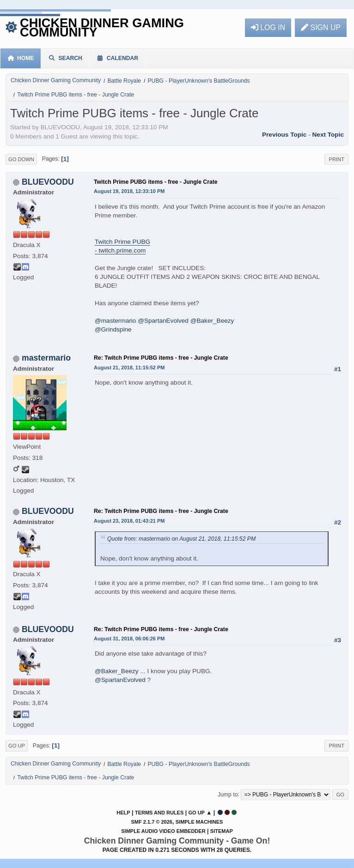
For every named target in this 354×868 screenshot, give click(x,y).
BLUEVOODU (48, 182)
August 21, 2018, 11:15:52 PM (129, 368)
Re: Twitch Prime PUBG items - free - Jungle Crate (161, 358)
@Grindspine (113, 329)
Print (336, 159)
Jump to (228, 794)
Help (123, 813)
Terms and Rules (159, 813)
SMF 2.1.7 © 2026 (152, 822)
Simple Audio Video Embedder (163, 831)
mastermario (46, 358)
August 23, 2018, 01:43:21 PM (129, 521)
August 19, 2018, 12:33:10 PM (129, 191)
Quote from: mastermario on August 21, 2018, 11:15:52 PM (181, 539)
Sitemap (222, 831)
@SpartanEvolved (163, 321)
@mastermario (115, 321)
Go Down (21, 159)
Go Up (17, 746)
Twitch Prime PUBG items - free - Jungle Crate (156, 182)
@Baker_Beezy (212, 321)
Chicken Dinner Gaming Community (102, 27)
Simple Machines (199, 822)
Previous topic (284, 135)
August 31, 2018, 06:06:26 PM (129, 639)
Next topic (328, 135)
